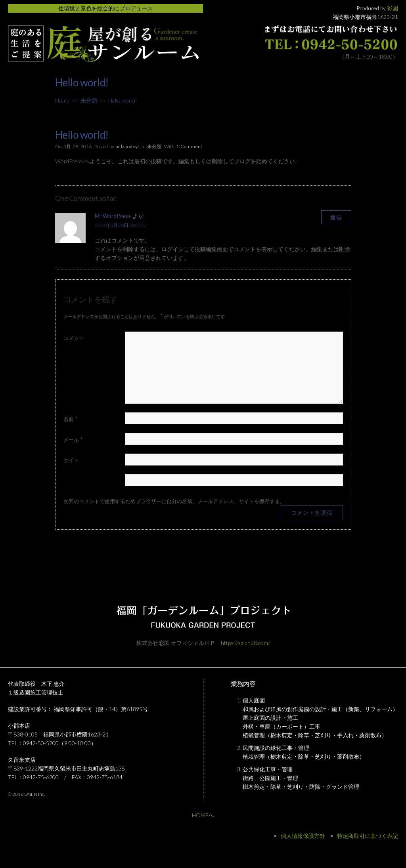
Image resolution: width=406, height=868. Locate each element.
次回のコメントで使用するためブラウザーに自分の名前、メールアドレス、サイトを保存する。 (174, 501)
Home (62, 100)
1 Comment (189, 146)
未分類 (89, 100)
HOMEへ (203, 815)
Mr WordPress (113, 216)
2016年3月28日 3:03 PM (121, 225)
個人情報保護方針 (303, 836)
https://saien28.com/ (245, 643)
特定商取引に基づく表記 (368, 836)
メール (73, 439)
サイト (71, 460)
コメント (74, 338)
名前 (71, 419)
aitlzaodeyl (127, 146)
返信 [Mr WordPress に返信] (336, 217)
